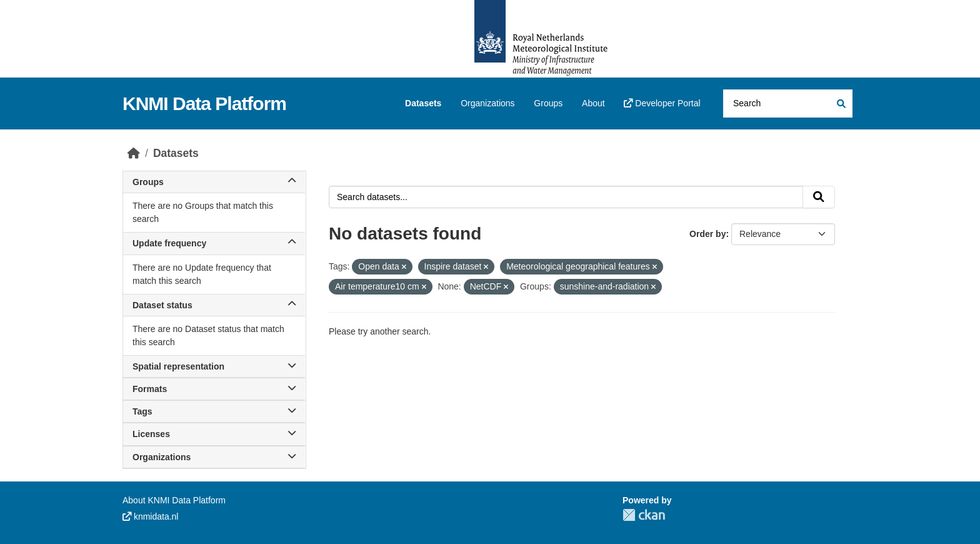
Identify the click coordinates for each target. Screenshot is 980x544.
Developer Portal (662, 103)
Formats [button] (214, 389)
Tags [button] (214, 411)
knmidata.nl (150, 516)
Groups (548, 103)
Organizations (487, 103)
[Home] (134, 153)
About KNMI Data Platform (174, 500)
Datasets (423, 103)
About (593, 103)
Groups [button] (214, 182)
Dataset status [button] (214, 305)
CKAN (644, 515)
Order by (707, 234)
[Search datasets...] (788, 103)
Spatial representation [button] (214, 366)
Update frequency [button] (214, 243)
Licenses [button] (214, 434)
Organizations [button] (214, 457)
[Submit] (840, 103)
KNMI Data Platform (204, 103)
